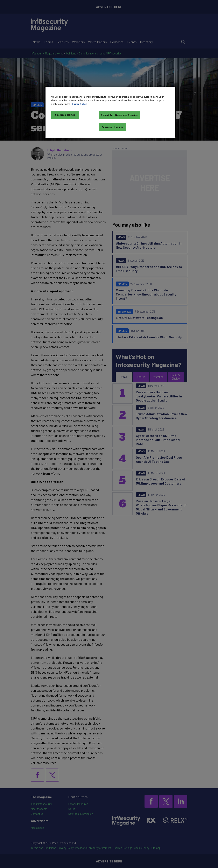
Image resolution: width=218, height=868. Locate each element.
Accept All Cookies (112, 127)
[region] (110, 112)
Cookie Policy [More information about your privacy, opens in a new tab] (79, 104)
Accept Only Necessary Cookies (119, 115)
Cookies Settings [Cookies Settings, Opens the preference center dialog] (65, 115)
